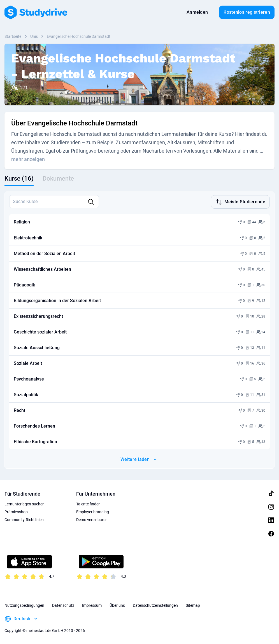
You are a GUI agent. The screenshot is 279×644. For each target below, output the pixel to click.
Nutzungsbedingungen (24, 605)
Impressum (92, 605)
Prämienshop (16, 511)
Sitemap (193, 605)
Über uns (117, 605)
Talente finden (88, 503)
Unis (34, 36)
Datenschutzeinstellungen (155, 605)
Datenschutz (63, 605)
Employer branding (93, 511)
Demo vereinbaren (92, 519)
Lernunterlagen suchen (25, 503)
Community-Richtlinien (24, 519)
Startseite (13, 36)
